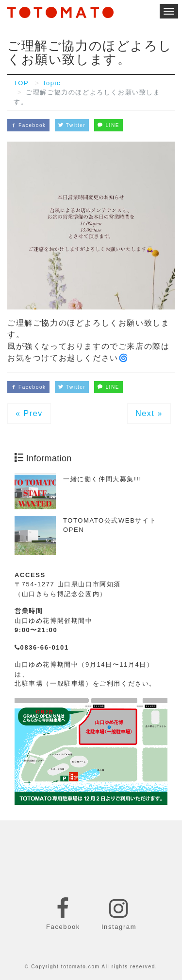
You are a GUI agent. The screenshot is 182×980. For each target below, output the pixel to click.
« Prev (29, 413)
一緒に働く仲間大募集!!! (102, 479)
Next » (149, 413)
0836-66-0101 (42, 647)
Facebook (28, 125)
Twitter (72, 125)
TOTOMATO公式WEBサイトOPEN (110, 525)
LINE (108, 125)
